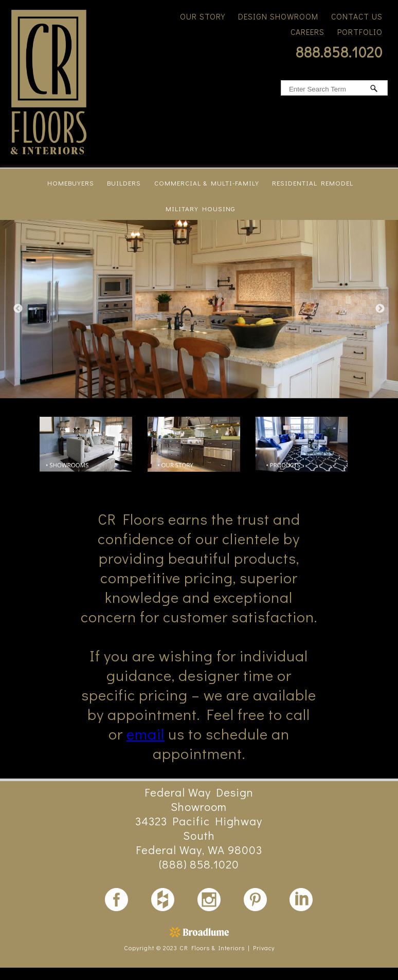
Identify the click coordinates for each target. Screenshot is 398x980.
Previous (18, 309)
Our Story (203, 16)
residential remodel (313, 183)
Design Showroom (278, 16)
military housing (200, 208)
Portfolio (360, 32)
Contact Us (357, 16)
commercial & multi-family (207, 183)
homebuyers (71, 183)
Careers (307, 32)
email (146, 734)
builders (124, 183)
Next (380, 309)
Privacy (264, 948)
